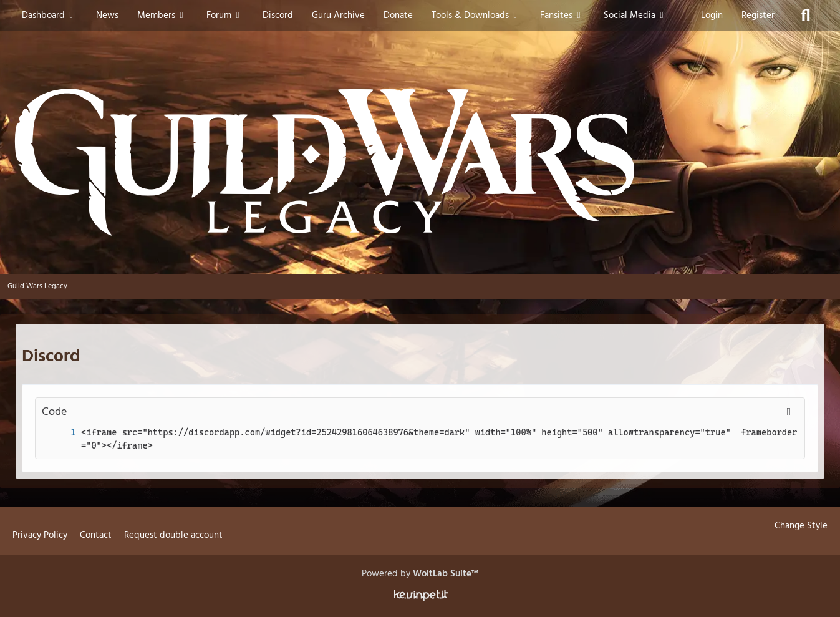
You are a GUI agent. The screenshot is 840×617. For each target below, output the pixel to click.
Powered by (420, 574)
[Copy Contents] (789, 412)
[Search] (806, 16)
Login (712, 16)
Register (758, 16)
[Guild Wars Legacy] (420, 162)
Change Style (801, 526)
